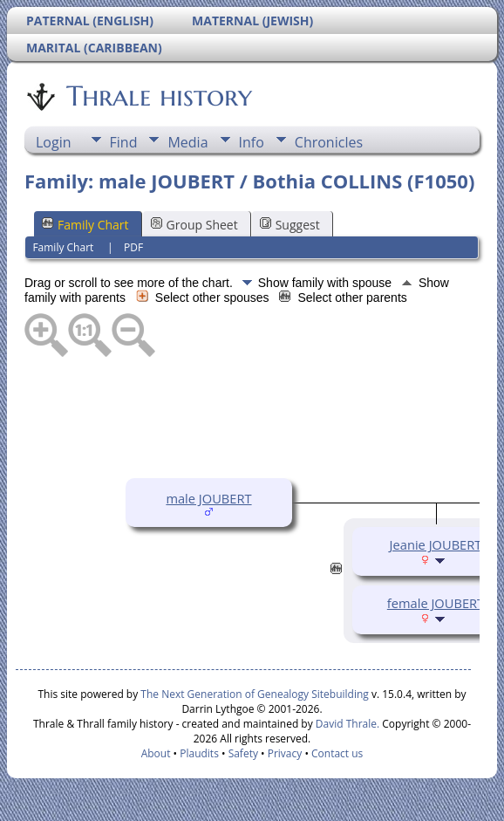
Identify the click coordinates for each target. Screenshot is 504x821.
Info (252, 142)
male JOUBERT (208, 498)
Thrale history (158, 96)
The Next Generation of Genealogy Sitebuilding (255, 694)
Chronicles (329, 142)
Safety (243, 753)
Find (124, 142)
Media (187, 142)
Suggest (290, 225)
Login (54, 142)
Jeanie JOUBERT (436, 544)
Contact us (337, 753)
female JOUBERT (436, 603)
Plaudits (199, 753)
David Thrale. (346, 724)
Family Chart (85, 225)
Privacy (285, 753)
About (156, 753)
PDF (133, 247)
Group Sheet (194, 225)
